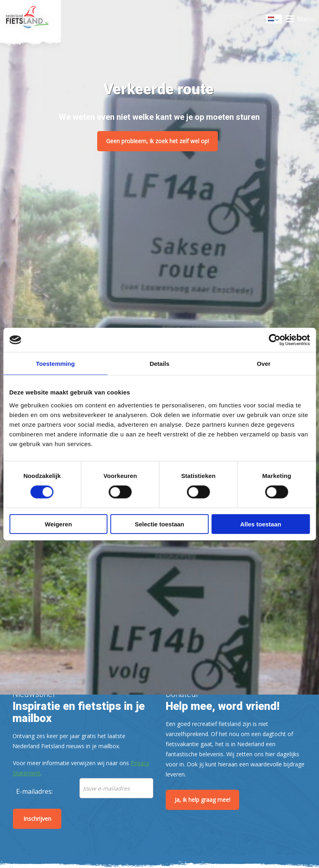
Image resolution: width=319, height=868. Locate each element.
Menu (306, 19)
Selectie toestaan (159, 524)
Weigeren (58, 524)
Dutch (274, 20)
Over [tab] (264, 364)
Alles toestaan (261, 524)
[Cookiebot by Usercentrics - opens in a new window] (274, 340)
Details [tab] (159, 364)
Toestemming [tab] (55, 364)
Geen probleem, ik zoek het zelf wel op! (157, 141)
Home (30, 19)
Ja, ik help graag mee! (202, 800)
